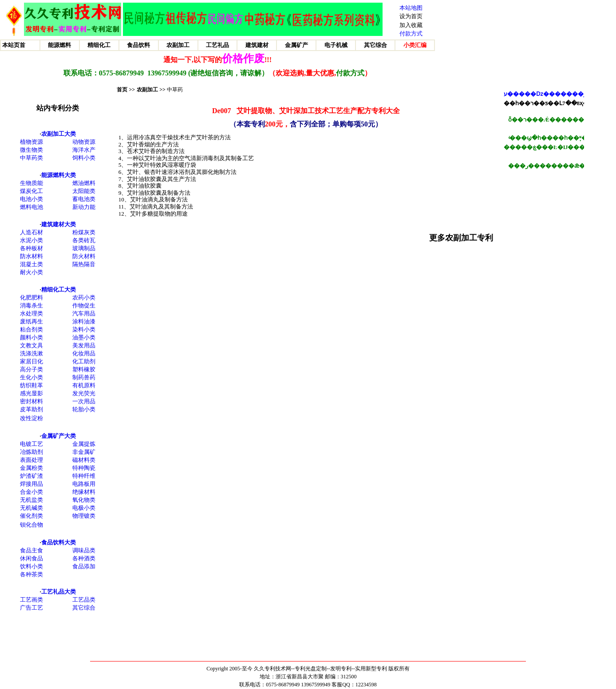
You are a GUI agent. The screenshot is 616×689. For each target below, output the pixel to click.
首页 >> (126, 90)
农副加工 (147, 90)
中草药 (175, 90)
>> (162, 90)
